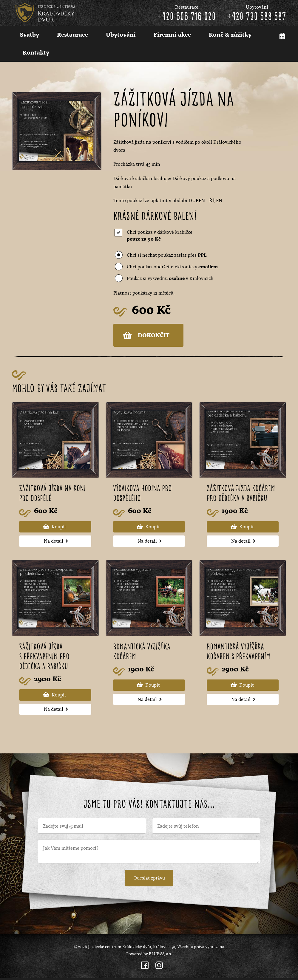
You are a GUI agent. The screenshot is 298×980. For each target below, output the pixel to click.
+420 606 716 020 (187, 17)
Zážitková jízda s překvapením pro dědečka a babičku (45, 658)
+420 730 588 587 (257, 17)
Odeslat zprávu (149, 879)
